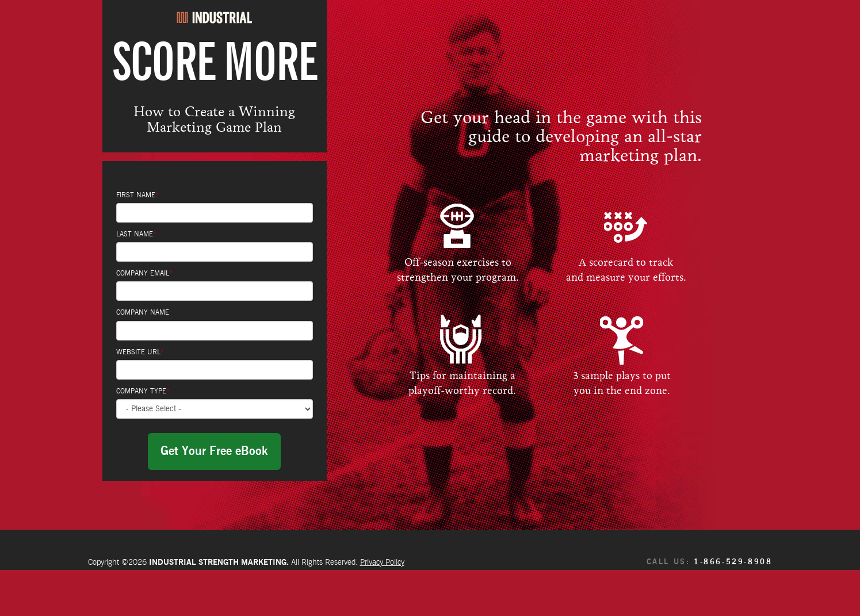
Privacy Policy (382, 563)
